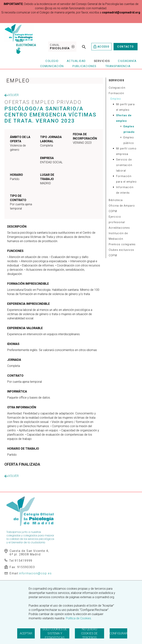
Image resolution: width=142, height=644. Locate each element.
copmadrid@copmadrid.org (121, 12)
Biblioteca (116, 200)
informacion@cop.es (35, 573)
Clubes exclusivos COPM (121, 253)
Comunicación (52, 66)
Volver (12, 95)
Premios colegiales (122, 244)
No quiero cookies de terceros (89, 633)
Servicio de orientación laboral (124, 165)
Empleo (116, 99)
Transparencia (118, 66)
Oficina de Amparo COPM (122, 208)
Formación (116, 93)
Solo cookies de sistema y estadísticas (55, 633)
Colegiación (117, 88)
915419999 (23, 561)
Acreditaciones (119, 228)
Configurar (118, 633)
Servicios (102, 61)
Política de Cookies (78, 618)
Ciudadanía (127, 61)
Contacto (125, 47)
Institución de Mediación (118, 236)
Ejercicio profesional (117, 219)
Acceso (101, 47)
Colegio (52, 61)
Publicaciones (84, 66)
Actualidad (76, 61)
